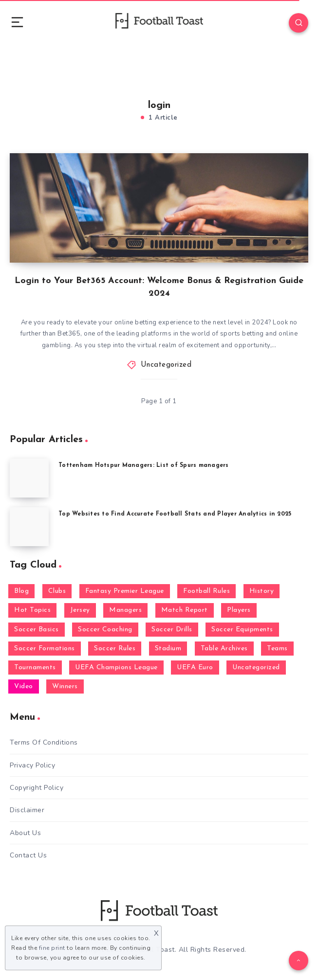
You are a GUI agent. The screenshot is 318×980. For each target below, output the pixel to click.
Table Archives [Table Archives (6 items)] (224, 649)
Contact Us (28, 855)
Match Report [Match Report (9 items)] (185, 610)
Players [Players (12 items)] (239, 610)
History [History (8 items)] (262, 591)
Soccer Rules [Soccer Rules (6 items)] (115, 649)
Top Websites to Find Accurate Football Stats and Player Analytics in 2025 (175, 514)
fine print (52, 948)
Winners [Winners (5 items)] (65, 686)
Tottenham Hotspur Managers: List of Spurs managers (144, 465)
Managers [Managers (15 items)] (125, 610)
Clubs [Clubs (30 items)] (57, 591)
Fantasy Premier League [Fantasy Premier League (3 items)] (125, 591)
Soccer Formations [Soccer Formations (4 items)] (45, 649)
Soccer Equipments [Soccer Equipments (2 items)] (242, 630)
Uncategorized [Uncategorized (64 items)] (256, 668)
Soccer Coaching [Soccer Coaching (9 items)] (105, 630)
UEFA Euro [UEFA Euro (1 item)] (195, 668)
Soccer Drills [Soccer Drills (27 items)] (172, 630)
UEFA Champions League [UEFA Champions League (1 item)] (116, 668)
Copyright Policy (37, 788)
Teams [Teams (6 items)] (277, 649)
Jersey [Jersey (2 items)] (80, 610)
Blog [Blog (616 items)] (21, 591)
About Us (25, 833)
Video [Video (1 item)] (24, 686)
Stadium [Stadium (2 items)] (168, 649)
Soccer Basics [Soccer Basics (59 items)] (37, 630)
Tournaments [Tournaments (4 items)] (35, 668)
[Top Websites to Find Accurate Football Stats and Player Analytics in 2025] (29, 527)
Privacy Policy (32, 765)
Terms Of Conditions (44, 742)
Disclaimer (27, 810)
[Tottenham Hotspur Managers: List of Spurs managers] (29, 478)
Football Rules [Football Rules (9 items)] (206, 591)
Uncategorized (166, 365)
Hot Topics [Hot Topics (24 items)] (32, 610)
